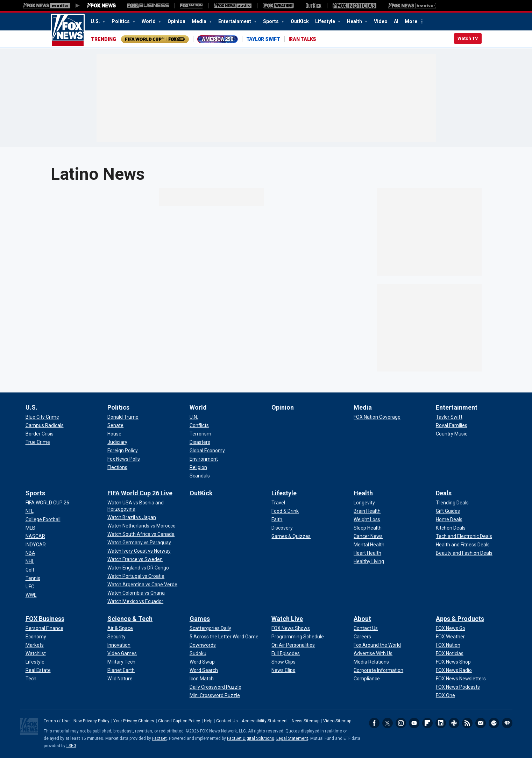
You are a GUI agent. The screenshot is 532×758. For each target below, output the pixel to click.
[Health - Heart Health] (367, 553)
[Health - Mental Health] (369, 545)
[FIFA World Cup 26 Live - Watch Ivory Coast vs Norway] (139, 551)
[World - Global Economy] (207, 451)
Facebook (374, 723)
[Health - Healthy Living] (369, 561)
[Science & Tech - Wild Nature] (120, 679)
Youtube (414, 723)
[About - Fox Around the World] (377, 645)
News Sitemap (306, 721)
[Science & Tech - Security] (116, 637)
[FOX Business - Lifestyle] (35, 662)
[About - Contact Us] (366, 628)
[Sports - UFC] (30, 587)
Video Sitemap (337, 721)
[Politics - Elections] (117, 467)
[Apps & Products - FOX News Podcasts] (458, 687)
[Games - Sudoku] (198, 653)
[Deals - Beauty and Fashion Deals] (464, 553)
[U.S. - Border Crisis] (40, 434)
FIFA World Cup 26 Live (140, 493)
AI (396, 21)
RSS (467, 723)
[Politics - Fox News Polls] (124, 459)
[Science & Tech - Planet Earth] (121, 670)
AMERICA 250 (217, 39)
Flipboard (427, 723)
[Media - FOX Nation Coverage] (377, 417)
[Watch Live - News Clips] (283, 670)
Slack (454, 723)
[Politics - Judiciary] (117, 442)
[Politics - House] (114, 434)
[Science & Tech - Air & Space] (120, 628)
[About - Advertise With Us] (373, 653)
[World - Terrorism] (200, 434)
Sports (271, 21)
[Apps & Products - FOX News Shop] (453, 662)
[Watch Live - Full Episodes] (286, 653)
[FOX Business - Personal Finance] (44, 628)
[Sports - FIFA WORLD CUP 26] (47, 503)
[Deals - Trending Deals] (452, 503)
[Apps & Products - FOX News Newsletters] (461, 679)
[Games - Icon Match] (202, 679)
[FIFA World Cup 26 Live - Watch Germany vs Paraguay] (139, 543)
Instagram (401, 723)
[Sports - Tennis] (33, 578)
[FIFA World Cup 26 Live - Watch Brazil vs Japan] (132, 517)
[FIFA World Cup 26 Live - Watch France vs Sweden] (135, 559)
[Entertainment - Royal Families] (452, 425)
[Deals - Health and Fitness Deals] (463, 545)
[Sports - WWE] (31, 595)
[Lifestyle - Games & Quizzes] (291, 536)
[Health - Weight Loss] (367, 519)
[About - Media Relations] (371, 662)
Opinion (176, 21)
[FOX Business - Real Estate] (38, 670)
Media (200, 21)
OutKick (300, 21)
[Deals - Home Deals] (449, 519)
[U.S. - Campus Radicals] (45, 425)
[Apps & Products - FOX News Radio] (454, 670)
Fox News (68, 30)
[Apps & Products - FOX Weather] (450, 637)
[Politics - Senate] (115, 425)
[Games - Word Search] (204, 670)
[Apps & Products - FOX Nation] (448, 645)
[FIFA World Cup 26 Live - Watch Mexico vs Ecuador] (135, 601)
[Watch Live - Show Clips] (283, 662)
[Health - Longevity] (364, 503)
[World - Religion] (198, 467)
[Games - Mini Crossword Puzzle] (215, 695)
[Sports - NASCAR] (35, 536)
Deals (444, 493)
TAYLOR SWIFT (263, 39)
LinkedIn (441, 723)
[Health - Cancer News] (368, 536)
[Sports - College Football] (43, 519)
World (149, 21)
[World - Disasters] (200, 442)
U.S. (96, 21)
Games (200, 619)
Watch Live (287, 619)
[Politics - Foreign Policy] (123, 451)
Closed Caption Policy (179, 721)
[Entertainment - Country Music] (452, 434)
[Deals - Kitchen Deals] (451, 528)
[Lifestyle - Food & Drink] (285, 511)
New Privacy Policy (91, 721)
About (362, 619)
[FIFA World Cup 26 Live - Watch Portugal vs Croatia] (136, 576)
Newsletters (481, 723)
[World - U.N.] (194, 417)
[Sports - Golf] (30, 570)
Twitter (388, 723)
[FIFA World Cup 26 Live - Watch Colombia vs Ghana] (136, 593)
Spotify (494, 723)
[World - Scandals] (200, 476)
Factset (159, 738)
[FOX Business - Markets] (35, 645)
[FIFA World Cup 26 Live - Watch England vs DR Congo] (138, 568)
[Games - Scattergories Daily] (210, 628)
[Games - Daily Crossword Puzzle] (215, 687)
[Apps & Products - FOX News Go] (451, 628)
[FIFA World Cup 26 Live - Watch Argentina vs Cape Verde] (142, 585)
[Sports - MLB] (30, 528)
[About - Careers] (362, 637)
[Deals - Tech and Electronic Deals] (464, 536)
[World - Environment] (204, 459)
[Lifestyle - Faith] (277, 519)
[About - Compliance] (367, 679)
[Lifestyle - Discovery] (282, 528)
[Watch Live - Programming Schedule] (298, 637)
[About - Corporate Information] (378, 670)
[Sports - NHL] (30, 561)
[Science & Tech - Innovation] (119, 645)
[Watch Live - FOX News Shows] (291, 628)
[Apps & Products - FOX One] (445, 695)
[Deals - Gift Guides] (448, 511)
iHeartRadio (507, 723)
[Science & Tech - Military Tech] (121, 662)
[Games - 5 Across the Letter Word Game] (224, 637)
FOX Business (45, 619)
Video (381, 21)
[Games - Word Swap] (202, 662)
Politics (121, 21)
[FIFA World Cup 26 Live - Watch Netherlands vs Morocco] (141, 526)
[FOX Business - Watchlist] (36, 653)
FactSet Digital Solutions (251, 738)
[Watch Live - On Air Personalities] (293, 645)
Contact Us (227, 721)
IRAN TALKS (303, 39)
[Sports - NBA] (30, 553)
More (411, 21)
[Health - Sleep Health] (368, 528)
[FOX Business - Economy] (36, 637)
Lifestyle (326, 21)
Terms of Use (57, 721)
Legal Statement (292, 738)
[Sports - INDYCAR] (36, 545)
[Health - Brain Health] (367, 511)
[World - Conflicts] (199, 425)
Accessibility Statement (265, 721)
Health (355, 21)
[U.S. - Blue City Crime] (42, 417)
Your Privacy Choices (134, 721)
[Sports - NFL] (30, 511)
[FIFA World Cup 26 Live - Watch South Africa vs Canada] (141, 534)
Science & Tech (130, 619)
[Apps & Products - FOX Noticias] (450, 653)
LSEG (71, 746)
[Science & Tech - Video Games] (122, 653)
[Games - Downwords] (203, 645)
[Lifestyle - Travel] (278, 503)
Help (208, 721)
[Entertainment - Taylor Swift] (449, 417)
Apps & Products (460, 619)
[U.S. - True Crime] (38, 442)
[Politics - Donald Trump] (123, 417)
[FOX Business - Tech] (31, 679)
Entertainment (235, 21)
